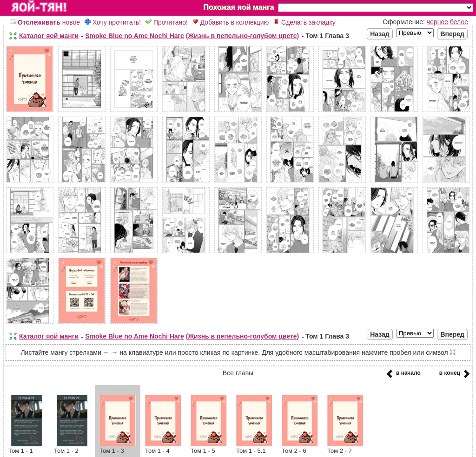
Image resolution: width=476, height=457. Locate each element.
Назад (380, 34)
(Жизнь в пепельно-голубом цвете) (243, 36)
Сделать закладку (304, 22)
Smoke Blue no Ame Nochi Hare (135, 36)
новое (45, 22)
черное (437, 22)
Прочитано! (167, 22)
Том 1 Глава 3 (327, 36)
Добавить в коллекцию (231, 22)
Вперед (452, 34)
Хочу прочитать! (113, 22)
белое (459, 22)
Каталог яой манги (49, 36)
